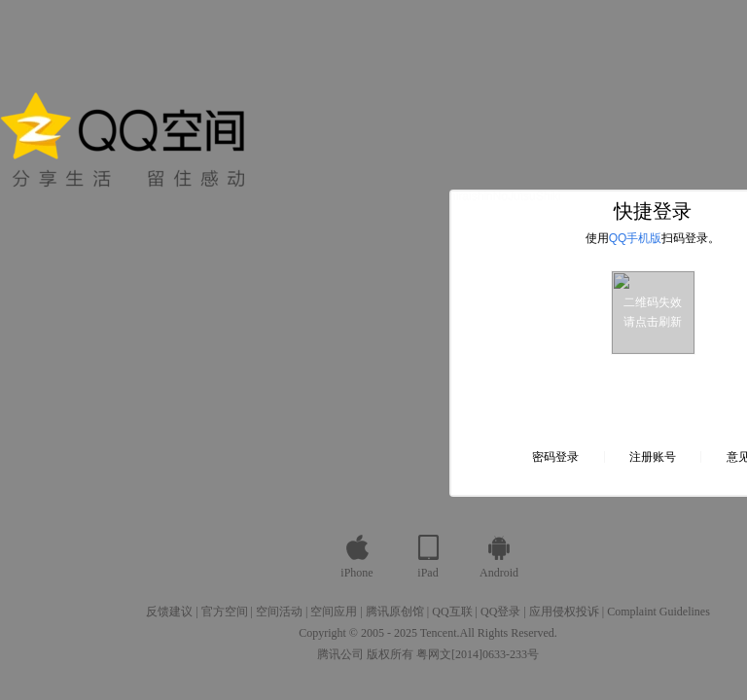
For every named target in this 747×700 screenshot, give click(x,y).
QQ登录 (500, 612)
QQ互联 (452, 612)
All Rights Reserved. (509, 633)
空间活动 (279, 612)
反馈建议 (169, 612)
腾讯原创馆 (395, 612)
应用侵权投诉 (564, 612)
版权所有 (390, 654)
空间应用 (334, 612)
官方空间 (225, 612)
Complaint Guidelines (658, 612)
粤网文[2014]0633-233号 (478, 654)
